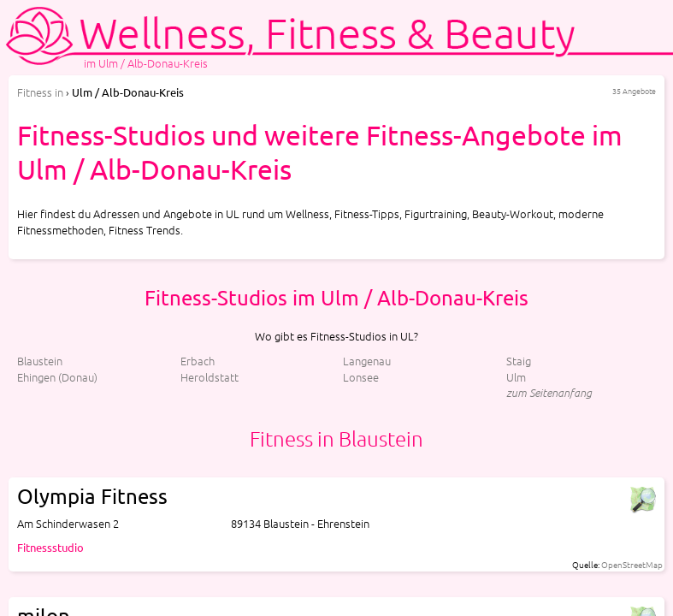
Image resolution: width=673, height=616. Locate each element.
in (40, 92)
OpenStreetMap (632, 564)
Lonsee (361, 377)
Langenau (367, 361)
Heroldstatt (210, 377)
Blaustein (40, 361)
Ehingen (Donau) (57, 377)
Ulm (516, 377)
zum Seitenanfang (549, 392)
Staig (519, 361)
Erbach (198, 361)
